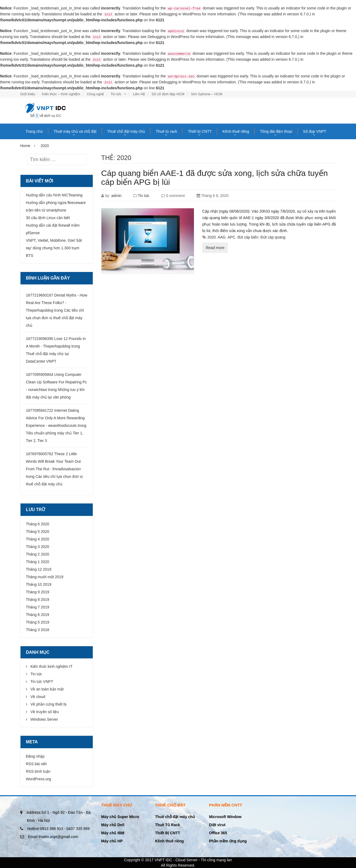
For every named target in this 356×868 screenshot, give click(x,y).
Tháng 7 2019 (37, 607)
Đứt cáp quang (273, 237)
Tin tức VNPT (42, 682)
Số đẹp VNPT (315, 131)
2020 (212, 237)
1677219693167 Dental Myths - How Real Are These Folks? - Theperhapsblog (57, 303)
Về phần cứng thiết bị (49, 704)
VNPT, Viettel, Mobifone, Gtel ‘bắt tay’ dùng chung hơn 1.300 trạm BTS (54, 248)
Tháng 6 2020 (37, 524)
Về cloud (38, 697)
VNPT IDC (163, 860)
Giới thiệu (28, 94)
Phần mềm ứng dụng (228, 841)
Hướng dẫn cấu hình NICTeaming (54, 195)
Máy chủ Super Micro (120, 817)
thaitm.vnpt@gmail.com (53, 837)
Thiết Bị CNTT (168, 833)
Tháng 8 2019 (37, 600)
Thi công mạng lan (216, 860)
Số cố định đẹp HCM (168, 94)
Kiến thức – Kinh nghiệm (61, 94)
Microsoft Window (225, 817)
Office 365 (218, 833)
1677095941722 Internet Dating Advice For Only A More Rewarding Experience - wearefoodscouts (55, 418)
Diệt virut (217, 825)
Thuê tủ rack (167, 131)
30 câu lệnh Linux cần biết (48, 218)
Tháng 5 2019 (37, 622)
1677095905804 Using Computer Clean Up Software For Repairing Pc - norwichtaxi (56, 382)
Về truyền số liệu (45, 712)
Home (25, 146)
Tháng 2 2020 (37, 554)
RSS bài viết (36, 764)
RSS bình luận (38, 771)
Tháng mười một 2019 (45, 577)
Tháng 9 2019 (37, 592)
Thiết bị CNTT (200, 131)
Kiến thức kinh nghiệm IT (52, 666)
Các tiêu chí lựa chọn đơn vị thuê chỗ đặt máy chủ (55, 318)
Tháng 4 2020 (37, 539)
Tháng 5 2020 (37, 532)
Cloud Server (187, 860)
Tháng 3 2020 (37, 547)
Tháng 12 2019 (39, 569)
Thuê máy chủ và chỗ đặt (75, 131)
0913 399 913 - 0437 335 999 (58, 829)
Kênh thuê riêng (236, 131)
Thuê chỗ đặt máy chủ (126, 131)
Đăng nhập (35, 756)
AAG (222, 237)
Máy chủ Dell (113, 825)
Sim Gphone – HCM (207, 94)
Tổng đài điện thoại (276, 131)
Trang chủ (34, 131)
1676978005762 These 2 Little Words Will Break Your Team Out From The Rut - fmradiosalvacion (53, 461)
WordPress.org (38, 779)
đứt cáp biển (248, 237)
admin (116, 196)
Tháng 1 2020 (37, 562)
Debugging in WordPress (180, 14)
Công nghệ (95, 94)
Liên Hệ (139, 94)
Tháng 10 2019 (39, 584)
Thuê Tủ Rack (167, 825)
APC (232, 237)
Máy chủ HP (112, 841)
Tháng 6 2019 (37, 615)
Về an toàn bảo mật (47, 689)
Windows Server (44, 719)
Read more (215, 248)
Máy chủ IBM (113, 833)
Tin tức (116, 94)
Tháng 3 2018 (37, 630)
